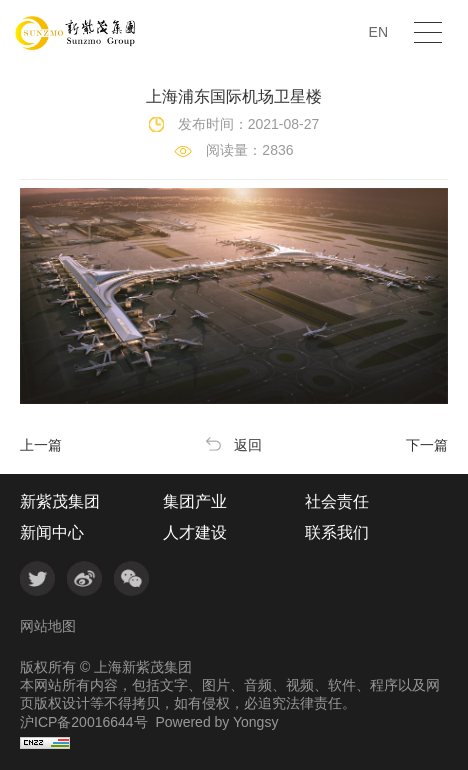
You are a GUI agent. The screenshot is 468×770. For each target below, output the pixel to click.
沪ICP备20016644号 (84, 722)
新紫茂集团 (60, 502)
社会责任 (337, 502)
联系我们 (337, 533)
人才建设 (195, 533)
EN (378, 32)
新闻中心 (52, 533)
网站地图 (48, 626)
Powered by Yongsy (216, 722)
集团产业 (195, 502)
